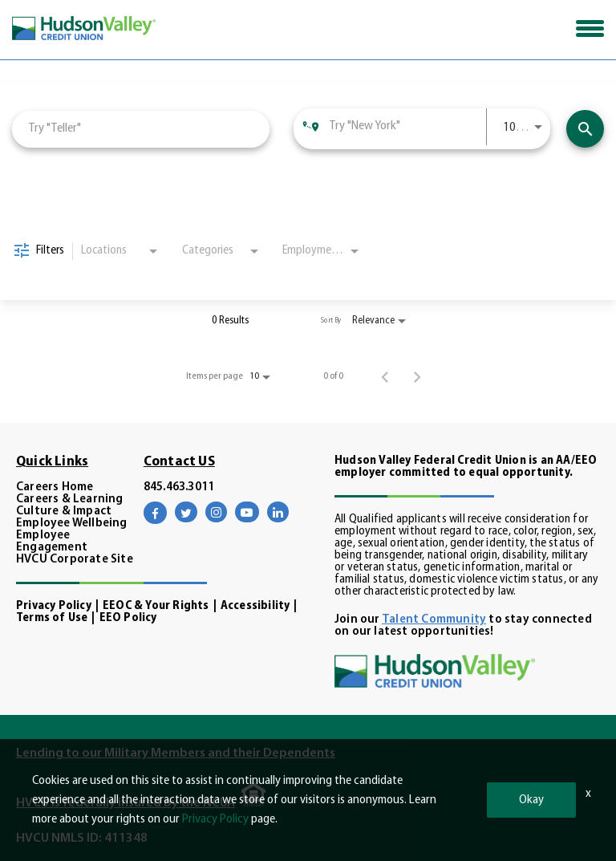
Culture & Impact (64, 512)
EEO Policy (128, 618)
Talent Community (434, 620)
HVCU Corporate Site (75, 560)
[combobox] (141, 129)
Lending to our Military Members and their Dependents (176, 753)
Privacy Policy (54, 606)
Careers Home (55, 487)
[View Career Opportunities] (585, 129)
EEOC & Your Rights (156, 606)
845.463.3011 (179, 487)
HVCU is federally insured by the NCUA (126, 803)
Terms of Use (52, 618)
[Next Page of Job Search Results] (417, 376)
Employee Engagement (52, 542)
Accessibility (255, 606)
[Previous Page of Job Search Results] (385, 376)
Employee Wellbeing (72, 524)
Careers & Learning (70, 500)
